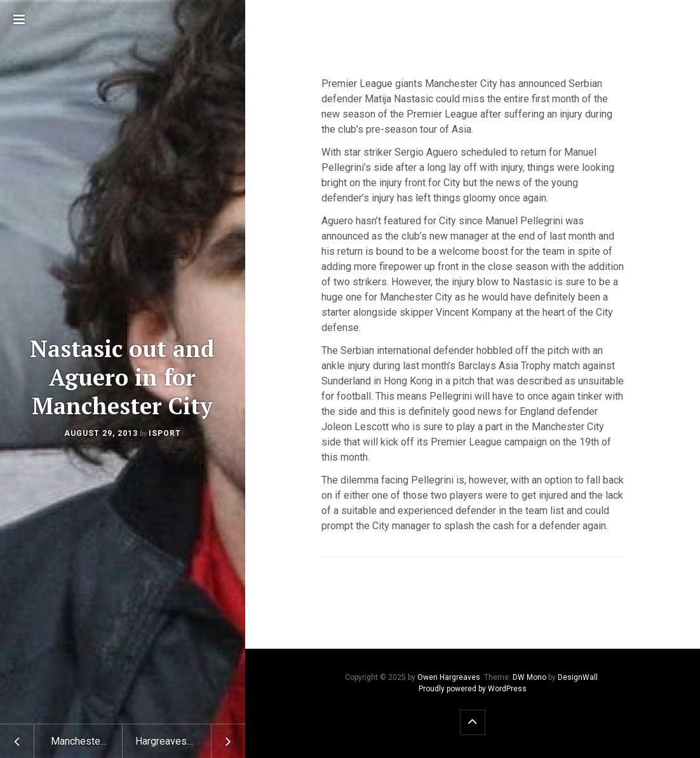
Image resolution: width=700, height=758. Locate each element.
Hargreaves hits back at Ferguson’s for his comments (190, 741)
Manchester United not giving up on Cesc (87, 741)
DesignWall (578, 677)
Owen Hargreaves (449, 677)
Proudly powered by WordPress (473, 689)
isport (165, 433)
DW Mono (529, 677)
